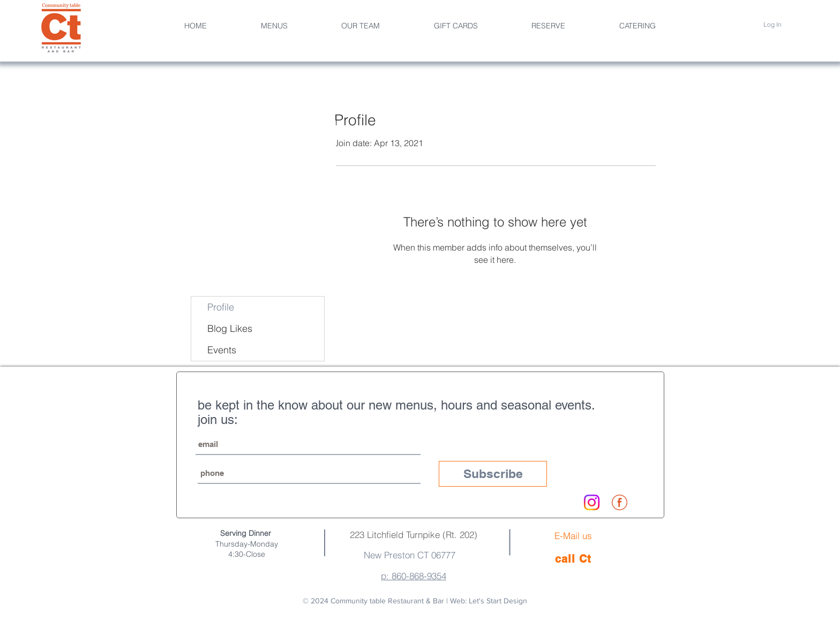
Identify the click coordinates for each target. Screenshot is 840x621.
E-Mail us (573, 536)
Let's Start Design (498, 601)
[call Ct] (573, 559)
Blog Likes (230, 328)
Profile (221, 307)
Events (222, 350)
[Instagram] (592, 502)
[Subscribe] (493, 474)
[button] (361, 26)
